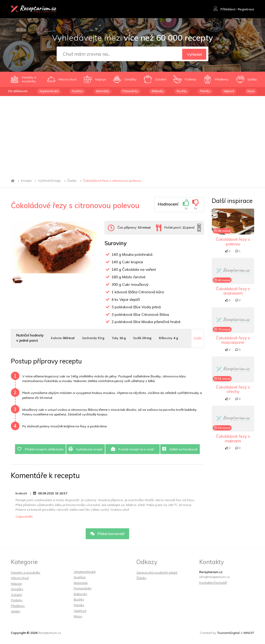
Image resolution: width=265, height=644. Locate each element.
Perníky (205, 91)
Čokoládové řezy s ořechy (233, 389)
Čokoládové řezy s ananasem (233, 291)
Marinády (102, 91)
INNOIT (249, 633)
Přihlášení (224, 9)
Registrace (246, 9)
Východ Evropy (49, 181)
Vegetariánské (49, 91)
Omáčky (17, 589)
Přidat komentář (108, 534)
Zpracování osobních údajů (157, 572)
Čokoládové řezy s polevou (233, 241)
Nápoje (16, 584)
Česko (72, 181)
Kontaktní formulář (213, 583)
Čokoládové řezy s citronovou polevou (112, 181)
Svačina (77, 91)
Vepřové (229, 91)
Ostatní (16, 595)
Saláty (16, 611)
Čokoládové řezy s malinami (233, 438)
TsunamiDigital (228, 633)
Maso (251, 91)
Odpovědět (24, 517)
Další (198, 338)
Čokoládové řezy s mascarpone (233, 340)
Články (141, 578)
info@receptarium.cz (215, 577)
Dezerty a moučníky (26, 572)
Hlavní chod (20, 578)
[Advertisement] (132, 135)
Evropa (26, 181)
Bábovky (157, 91)
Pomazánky (130, 91)
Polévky (17, 600)
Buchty (182, 91)
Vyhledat (194, 54)
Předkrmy (18, 606)
